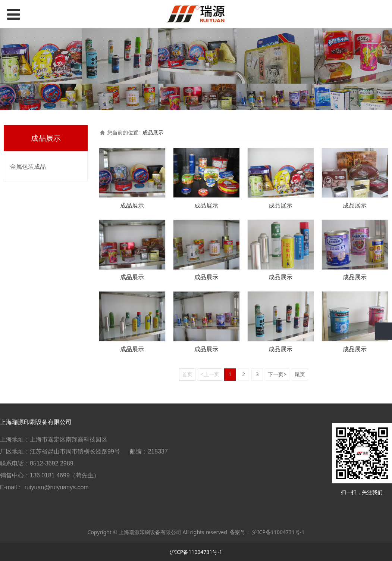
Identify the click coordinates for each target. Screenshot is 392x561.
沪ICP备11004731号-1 (278, 532)
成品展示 (153, 132)
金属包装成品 (28, 166)
